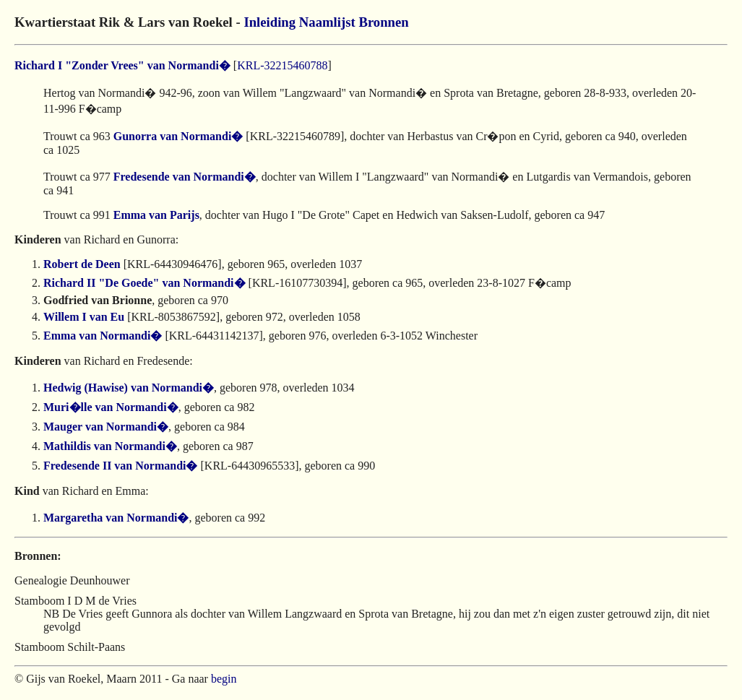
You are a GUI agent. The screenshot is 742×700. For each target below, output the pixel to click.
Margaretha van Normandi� (116, 518)
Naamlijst (327, 22)
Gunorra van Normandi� (178, 136)
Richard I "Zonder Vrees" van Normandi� (122, 65)
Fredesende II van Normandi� (121, 466)
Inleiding (269, 22)
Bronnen (383, 22)
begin (224, 679)
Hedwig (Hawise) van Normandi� (129, 388)
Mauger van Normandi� (106, 427)
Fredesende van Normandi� (185, 177)
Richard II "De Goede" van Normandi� (144, 283)
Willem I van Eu (84, 317)
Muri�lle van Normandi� (111, 407)
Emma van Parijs (156, 215)
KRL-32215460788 (282, 65)
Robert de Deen (82, 264)
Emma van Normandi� (103, 336)
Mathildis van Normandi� (110, 446)
